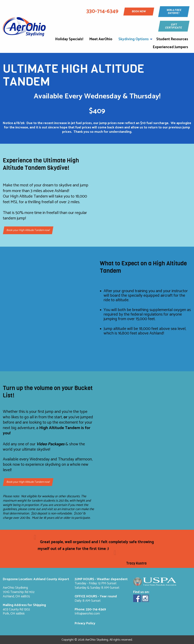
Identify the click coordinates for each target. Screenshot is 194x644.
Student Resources (172, 39)
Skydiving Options (134, 39)
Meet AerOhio (101, 39)
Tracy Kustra (136, 563)
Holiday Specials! (69, 39)
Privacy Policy (85, 624)
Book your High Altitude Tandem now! (28, 230)
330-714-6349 (96, 610)
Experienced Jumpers (170, 47)
